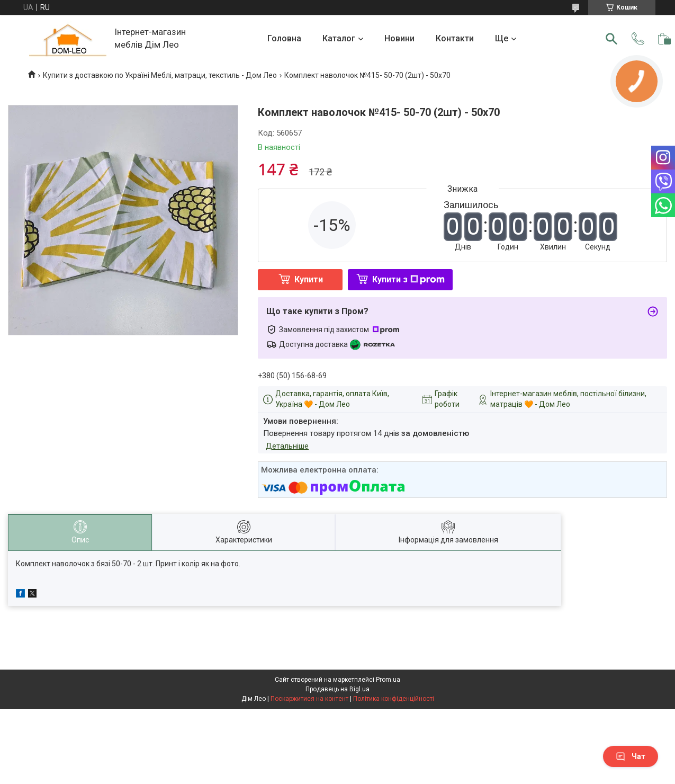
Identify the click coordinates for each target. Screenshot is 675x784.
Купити (309, 279)
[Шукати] (611, 39)
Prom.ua (388, 680)
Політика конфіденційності (394, 699)
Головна (284, 38)
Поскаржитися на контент (309, 699)
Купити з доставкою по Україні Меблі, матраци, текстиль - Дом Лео (160, 75)
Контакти (455, 38)
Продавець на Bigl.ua (337, 689)
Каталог (339, 38)
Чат (631, 756)
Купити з (408, 279)
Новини (399, 38)
